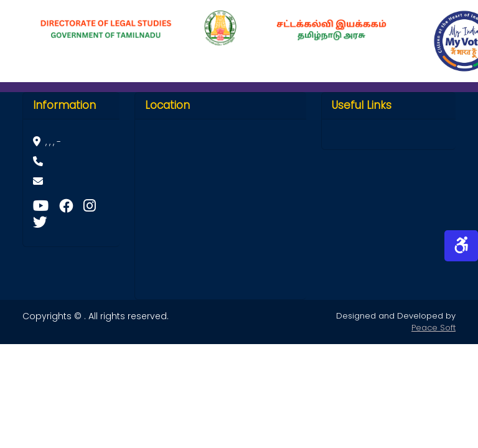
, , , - (47, 142)
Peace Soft (433, 328)
